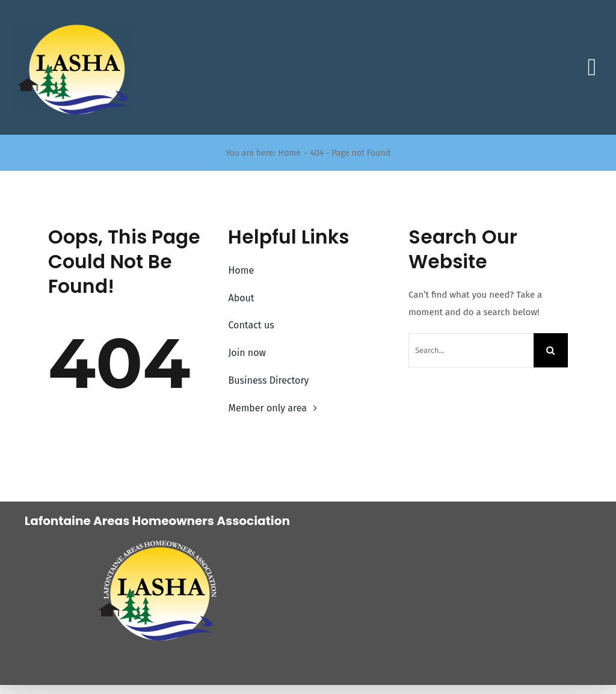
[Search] (551, 350)
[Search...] (471, 350)
